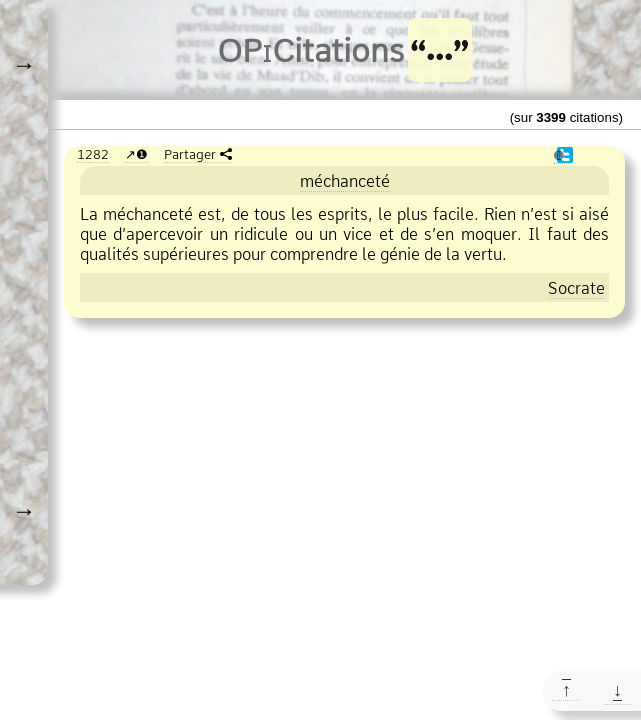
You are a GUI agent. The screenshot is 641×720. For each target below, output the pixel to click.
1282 (93, 154)
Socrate (576, 288)
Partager (190, 154)
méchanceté (345, 181)
